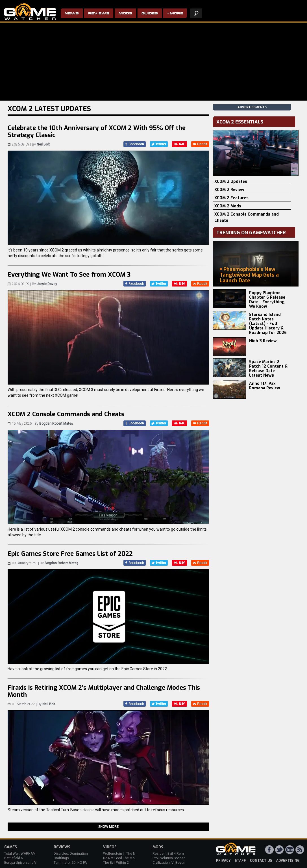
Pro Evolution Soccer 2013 (173, 858)
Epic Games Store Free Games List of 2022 (70, 554)
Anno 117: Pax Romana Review (265, 386)
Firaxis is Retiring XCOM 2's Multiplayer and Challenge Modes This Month (104, 691)
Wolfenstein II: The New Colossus (129, 854)
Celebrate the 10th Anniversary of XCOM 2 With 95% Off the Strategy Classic (97, 131)
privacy (223, 861)
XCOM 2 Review (229, 190)
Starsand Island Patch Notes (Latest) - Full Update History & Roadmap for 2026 (268, 324)
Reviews (99, 14)
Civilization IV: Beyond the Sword (178, 863)
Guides (150, 14)
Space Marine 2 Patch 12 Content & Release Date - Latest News (268, 369)
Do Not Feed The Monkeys (123, 858)
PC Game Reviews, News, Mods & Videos (30, 12)
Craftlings (61, 858)
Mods (125, 14)
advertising (288, 861)
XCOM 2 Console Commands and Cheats (66, 414)
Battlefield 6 (14, 858)
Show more (108, 827)
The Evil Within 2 (116, 863)
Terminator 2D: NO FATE (72, 863)
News (72, 14)
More (176, 14)
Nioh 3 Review (263, 341)
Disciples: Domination (71, 854)
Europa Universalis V (20, 863)
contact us (261, 861)
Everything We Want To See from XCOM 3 (69, 274)
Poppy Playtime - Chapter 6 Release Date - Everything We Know (267, 300)
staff (240, 861)
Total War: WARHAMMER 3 (25, 854)
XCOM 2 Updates (231, 182)
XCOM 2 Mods (228, 206)
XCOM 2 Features (231, 198)
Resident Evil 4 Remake (171, 854)
